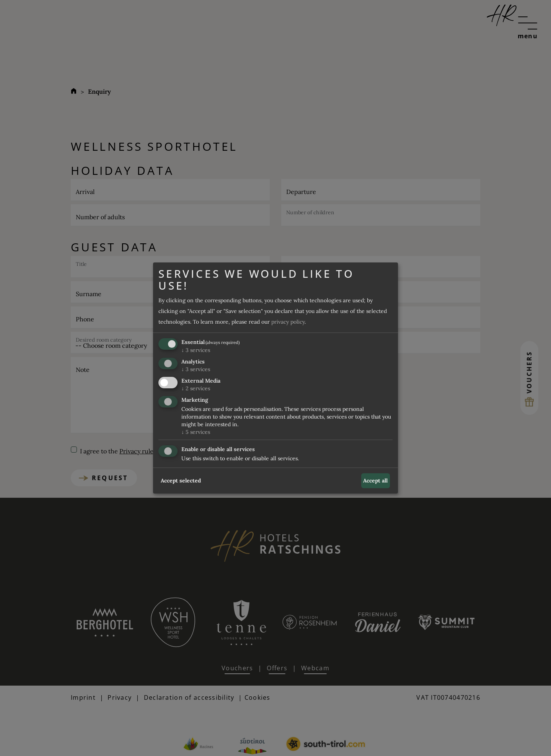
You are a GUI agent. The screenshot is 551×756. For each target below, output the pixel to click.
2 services (196, 388)
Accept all (375, 481)
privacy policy (288, 322)
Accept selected (181, 481)
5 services (196, 432)
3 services (196, 350)
